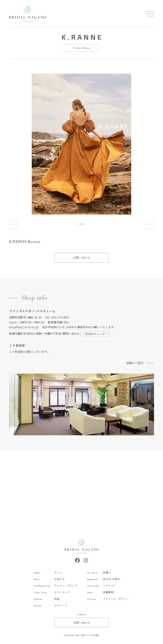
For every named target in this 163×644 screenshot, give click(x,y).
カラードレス (52, 592)
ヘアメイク (101, 585)
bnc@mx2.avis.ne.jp (24, 327)
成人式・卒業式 (104, 579)
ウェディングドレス (56, 585)
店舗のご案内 (135, 363)
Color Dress (81, 48)
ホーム (48, 572)
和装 (47, 599)
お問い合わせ (82, 258)
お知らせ (49, 579)
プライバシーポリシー (108, 599)
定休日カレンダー (96, 334)
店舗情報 (100, 592)
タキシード (50, 605)
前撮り (99, 572)
